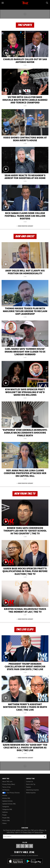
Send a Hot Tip (31, 784)
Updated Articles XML (9, 804)
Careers (28, 787)
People (4, 815)
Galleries (5, 812)
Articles (5, 795)
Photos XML (6, 821)
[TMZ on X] (22, 846)
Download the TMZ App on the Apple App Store (16, 861)
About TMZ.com (7, 782)
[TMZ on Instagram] (31, 846)
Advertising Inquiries (32, 790)
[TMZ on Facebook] (18, 846)
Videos (4, 823)
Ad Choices (6, 790)
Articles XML (6, 798)
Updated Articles (7, 801)
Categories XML (7, 809)
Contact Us (30, 782)
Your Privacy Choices (11, 793)
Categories (6, 807)
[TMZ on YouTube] (27, 846)
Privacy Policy (27, 832)
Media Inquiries (31, 793)
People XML (6, 818)
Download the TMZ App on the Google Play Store (34, 861)
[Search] (47, 3)
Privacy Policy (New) (9, 784)
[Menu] (3, 3)
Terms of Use (6, 787)
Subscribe (45, 837)
